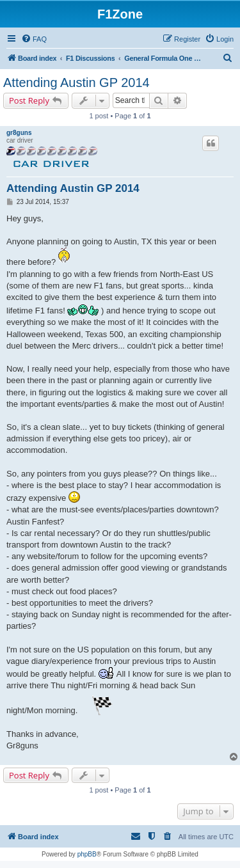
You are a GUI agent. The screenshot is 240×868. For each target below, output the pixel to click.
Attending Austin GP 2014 (76, 83)
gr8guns (19, 133)
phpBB (87, 854)
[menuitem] (34, 39)
